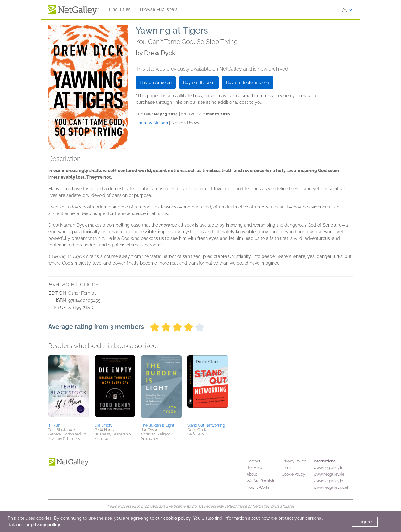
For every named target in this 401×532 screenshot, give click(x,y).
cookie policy (177, 518)
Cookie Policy (293, 474)
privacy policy (45, 525)
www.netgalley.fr (328, 468)
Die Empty (103, 425)
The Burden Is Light (158, 425)
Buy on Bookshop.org (247, 82)
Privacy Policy (294, 461)
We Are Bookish (260, 481)
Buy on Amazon (156, 82)
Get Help (254, 468)
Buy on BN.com (199, 82)
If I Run (54, 425)
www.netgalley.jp (328, 481)
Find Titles (120, 9)
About (252, 474)
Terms (287, 468)
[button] (69, 388)
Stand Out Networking (206, 425)
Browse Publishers (159, 9)
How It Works (258, 487)
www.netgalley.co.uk (331, 487)
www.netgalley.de (329, 474)
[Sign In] (347, 10)
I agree (365, 522)
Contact (253, 461)
